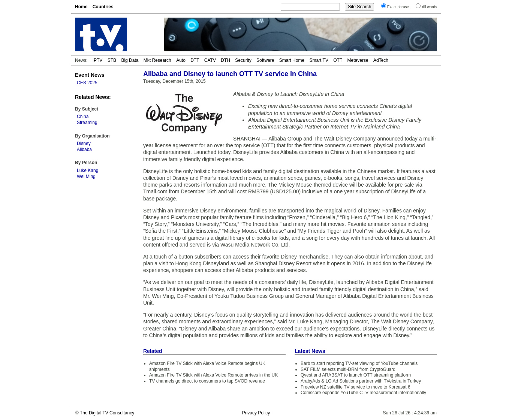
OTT (338, 60)
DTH (225, 60)
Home (81, 7)
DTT (195, 60)
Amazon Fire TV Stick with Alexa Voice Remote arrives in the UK (213, 375)
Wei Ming (86, 176)
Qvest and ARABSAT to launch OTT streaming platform (356, 375)
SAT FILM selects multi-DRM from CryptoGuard (348, 369)
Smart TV (319, 60)
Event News (90, 75)
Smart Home (292, 60)
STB (112, 60)
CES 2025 (87, 83)
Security (243, 60)
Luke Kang (88, 170)
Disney (84, 143)
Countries (103, 7)
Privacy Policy (256, 413)
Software (265, 60)
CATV (210, 60)
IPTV (98, 60)
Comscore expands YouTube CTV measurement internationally (363, 393)
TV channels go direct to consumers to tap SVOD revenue (207, 381)
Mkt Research (157, 60)
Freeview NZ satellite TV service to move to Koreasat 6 (356, 387)
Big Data (130, 60)
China (83, 117)
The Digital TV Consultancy (107, 413)
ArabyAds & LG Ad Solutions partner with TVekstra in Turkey (361, 381)
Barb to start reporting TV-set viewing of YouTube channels (359, 363)
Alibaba (84, 149)
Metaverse (358, 60)
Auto (181, 60)
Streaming (87, 123)
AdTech (381, 60)
